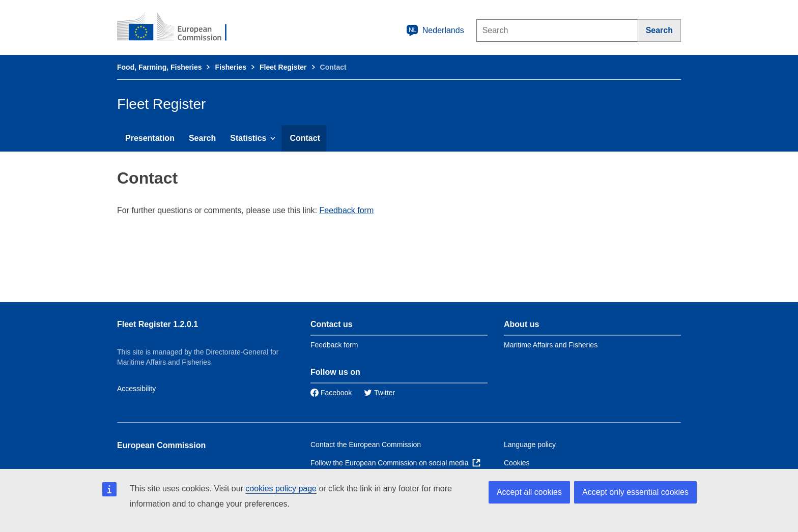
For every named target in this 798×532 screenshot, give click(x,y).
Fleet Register (283, 67)
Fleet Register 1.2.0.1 (158, 324)
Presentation (150, 138)
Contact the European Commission (366, 445)
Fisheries (230, 67)
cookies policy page (281, 489)
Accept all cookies (529, 492)
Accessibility (136, 389)
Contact (305, 138)
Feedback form (347, 210)
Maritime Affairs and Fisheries (551, 345)
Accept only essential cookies (635, 492)
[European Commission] (179, 27)
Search (202, 138)
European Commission (161, 445)
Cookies (517, 463)
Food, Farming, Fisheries (159, 67)
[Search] (660, 31)
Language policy (530, 445)
